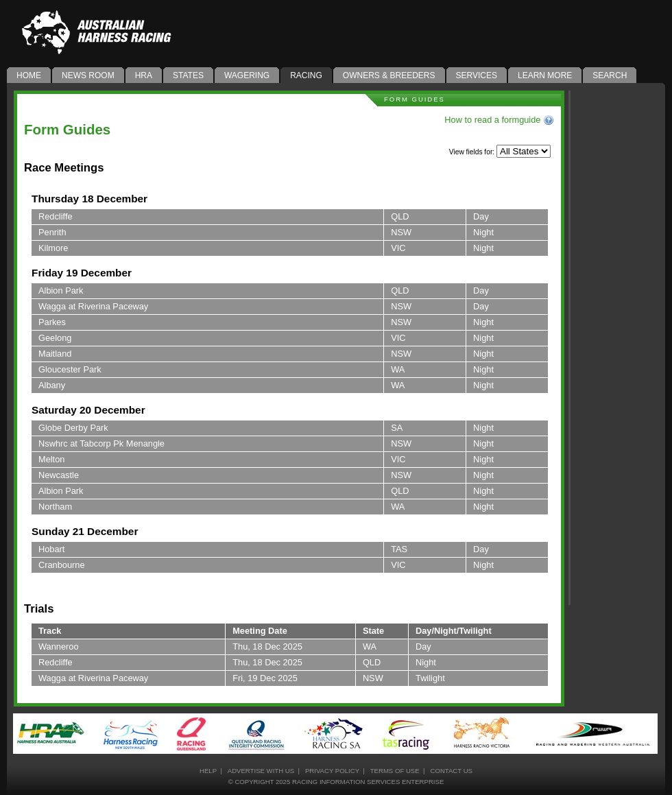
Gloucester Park (70, 369)
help (208, 771)
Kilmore (53, 248)
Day (481, 216)
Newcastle (59, 475)
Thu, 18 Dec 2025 (267, 646)
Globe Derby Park (73, 428)
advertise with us (261, 771)
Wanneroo (59, 646)
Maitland (55, 354)
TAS (399, 549)
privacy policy (332, 771)
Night (483, 232)
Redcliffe (56, 216)
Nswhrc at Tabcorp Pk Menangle (101, 443)
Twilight (430, 678)
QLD (400, 216)
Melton (51, 459)
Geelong (55, 338)
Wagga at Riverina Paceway (93, 306)
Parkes (52, 322)
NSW (401, 232)
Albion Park (61, 290)
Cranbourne (62, 565)
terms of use (395, 771)
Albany (52, 385)
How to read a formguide (499, 120)
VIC (398, 248)
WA (398, 369)
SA (397, 428)
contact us (451, 771)
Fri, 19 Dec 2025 (265, 678)
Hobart (51, 549)
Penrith (52, 232)
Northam (55, 507)
